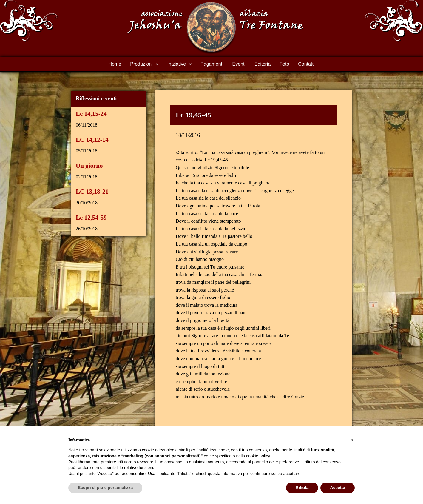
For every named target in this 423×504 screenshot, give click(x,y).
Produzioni (144, 64)
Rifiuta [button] (302, 488)
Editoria (263, 64)
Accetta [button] (338, 488)
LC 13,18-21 (92, 192)
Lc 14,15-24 (91, 114)
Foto (284, 64)
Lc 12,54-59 (91, 218)
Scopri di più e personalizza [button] (105, 488)
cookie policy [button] (258, 456)
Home (115, 64)
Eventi (239, 64)
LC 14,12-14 (92, 140)
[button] (352, 440)
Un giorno (89, 166)
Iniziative (179, 64)
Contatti (306, 64)
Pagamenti (212, 64)
